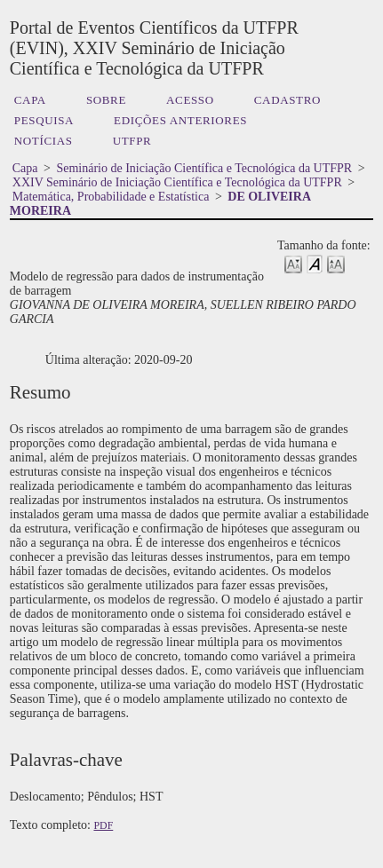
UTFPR (132, 141)
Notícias (44, 141)
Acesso (190, 100)
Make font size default (315, 263)
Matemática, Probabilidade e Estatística (111, 197)
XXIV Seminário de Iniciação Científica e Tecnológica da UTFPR (177, 182)
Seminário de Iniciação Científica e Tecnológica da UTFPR (204, 168)
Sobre (106, 100)
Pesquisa (44, 120)
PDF (103, 825)
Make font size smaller (293, 263)
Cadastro (287, 100)
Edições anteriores (180, 120)
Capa (30, 100)
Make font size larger (336, 263)
